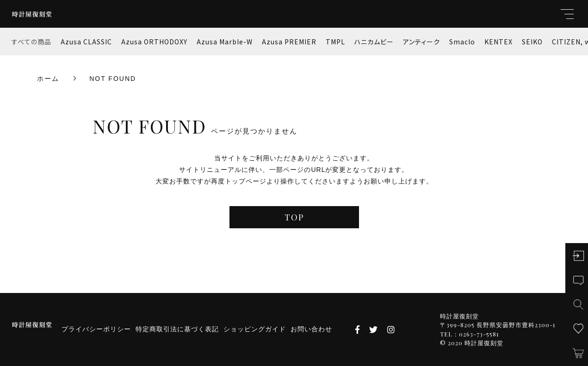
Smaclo (462, 42)
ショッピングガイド (255, 329)
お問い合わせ (311, 329)
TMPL (335, 42)
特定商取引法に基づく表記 (177, 329)
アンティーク (421, 42)
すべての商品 (31, 42)
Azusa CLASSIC (86, 42)
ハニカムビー (374, 42)
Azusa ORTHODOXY (154, 42)
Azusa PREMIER (289, 42)
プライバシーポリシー (96, 329)
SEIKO (532, 42)
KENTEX (498, 42)
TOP (294, 217)
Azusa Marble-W (225, 42)
